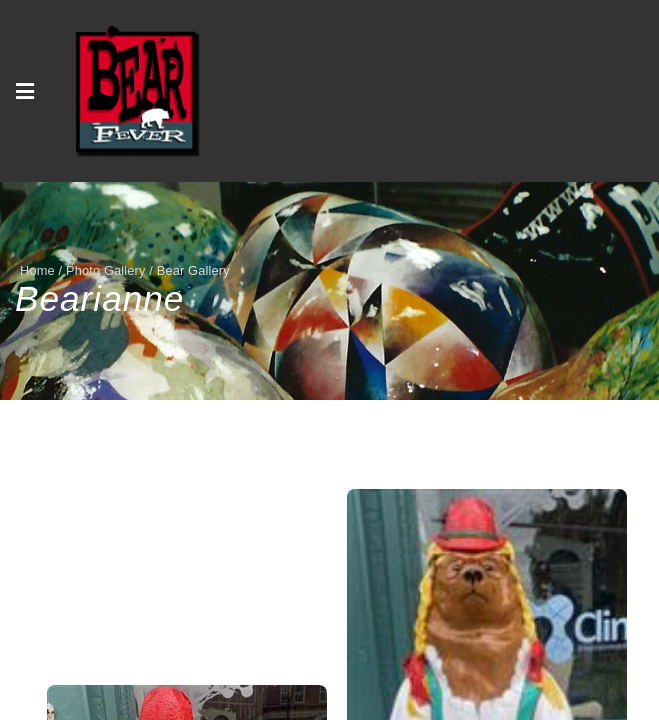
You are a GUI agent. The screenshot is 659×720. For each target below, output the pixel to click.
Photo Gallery (106, 270)
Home (37, 270)
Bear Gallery (193, 270)
